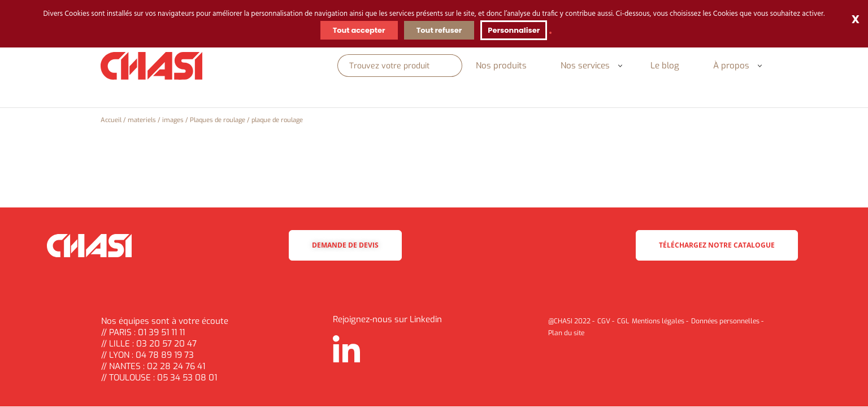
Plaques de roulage (218, 120)
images (173, 120)
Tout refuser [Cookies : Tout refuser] (439, 30)
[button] (620, 66)
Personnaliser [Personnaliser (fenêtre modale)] (514, 30)
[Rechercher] (395, 66)
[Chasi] (151, 66)
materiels (142, 120)
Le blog (665, 66)
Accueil (111, 120)
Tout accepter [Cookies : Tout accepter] (359, 30)
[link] (550, 33)
